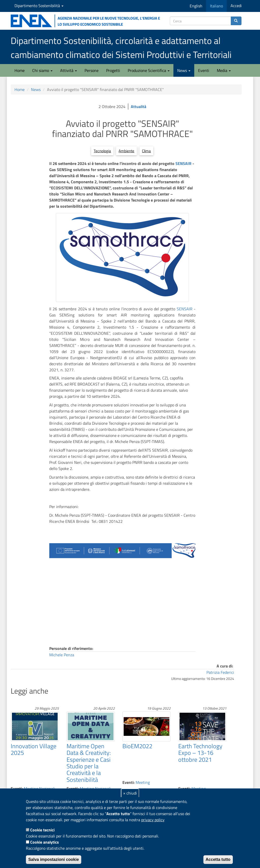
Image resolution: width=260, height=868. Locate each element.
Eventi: (128, 782)
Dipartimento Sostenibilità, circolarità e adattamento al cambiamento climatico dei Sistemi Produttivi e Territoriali (121, 48)
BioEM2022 (137, 746)
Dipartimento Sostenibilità (39, 6)
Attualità (139, 106)
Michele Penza (62, 655)
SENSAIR (184, 163)
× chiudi (130, 793)
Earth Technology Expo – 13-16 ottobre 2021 (200, 753)
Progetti (113, 70)
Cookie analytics (45, 842)
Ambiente (126, 151)
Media (224, 70)
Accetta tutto (218, 859)
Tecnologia (102, 151)
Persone (92, 70)
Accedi (236, 6)
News (184, 70)
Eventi (204, 70)
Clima (146, 151)
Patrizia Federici (220, 672)
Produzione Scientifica (149, 70)
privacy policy (153, 820)
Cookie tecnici (42, 830)
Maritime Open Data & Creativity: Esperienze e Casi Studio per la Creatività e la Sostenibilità (89, 763)
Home (20, 70)
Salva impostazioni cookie (53, 859)
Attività (69, 70)
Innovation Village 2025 (34, 749)
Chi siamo (42, 70)
